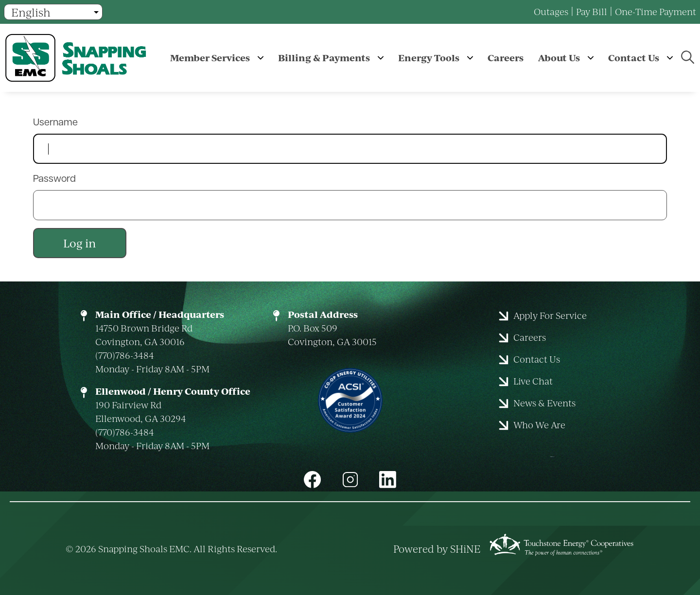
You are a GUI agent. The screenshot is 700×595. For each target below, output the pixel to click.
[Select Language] (53, 12)
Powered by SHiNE (437, 549)
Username (55, 123)
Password (54, 179)
